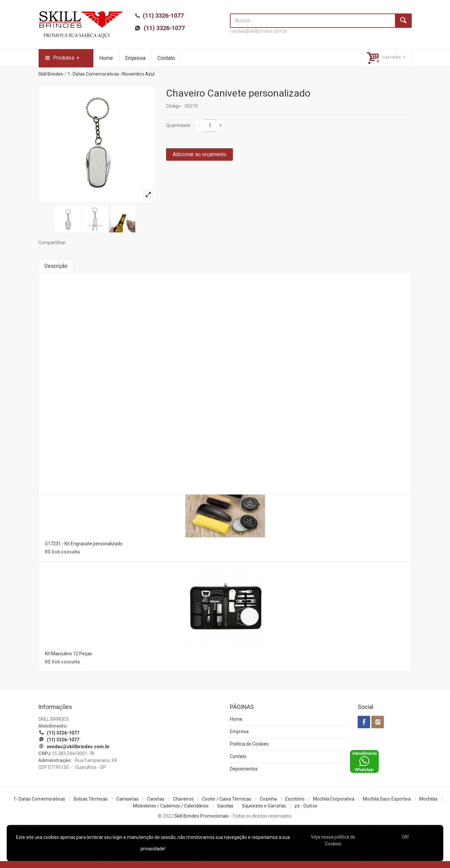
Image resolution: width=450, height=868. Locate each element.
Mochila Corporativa (334, 799)
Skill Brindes (51, 74)
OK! (405, 837)
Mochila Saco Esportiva (387, 799)
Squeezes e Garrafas (264, 806)
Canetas (156, 799)
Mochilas (428, 799)
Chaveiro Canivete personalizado (238, 93)
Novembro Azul (139, 74)
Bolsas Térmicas (91, 799)
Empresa (135, 58)
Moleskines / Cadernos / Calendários (171, 806)
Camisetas (127, 799)
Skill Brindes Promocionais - (203, 816)
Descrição (56, 266)
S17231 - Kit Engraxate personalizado (84, 544)
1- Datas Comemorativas (93, 74)
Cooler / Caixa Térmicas (227, 799)
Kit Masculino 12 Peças (68, 654)
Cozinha (268, 799)
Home (106, 58)
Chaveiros (183, 799)
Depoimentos (244, 769)
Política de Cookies (249, 744)
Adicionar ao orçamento (199, 154)
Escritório (295, 799)
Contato (166, 58)
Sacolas (225, 806)
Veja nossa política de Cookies (333, 840)
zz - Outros (306, 806)
